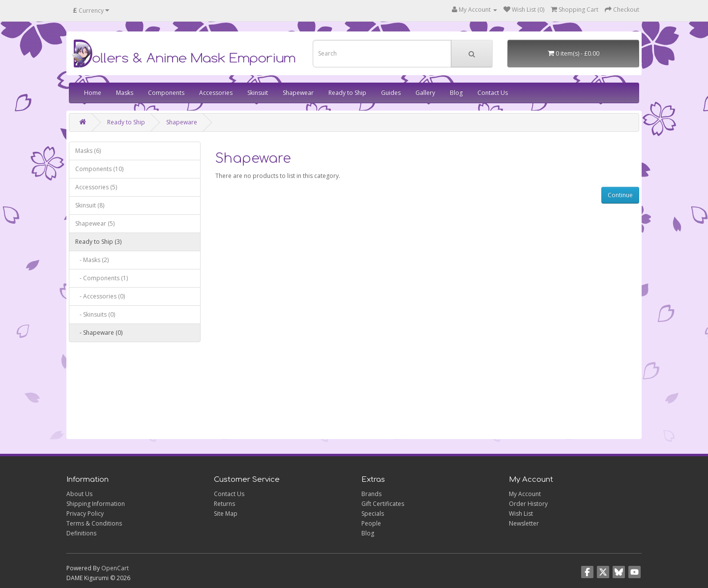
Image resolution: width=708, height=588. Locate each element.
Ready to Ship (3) (98, 242)
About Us (79, 494)
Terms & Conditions (94, 523)
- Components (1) (102, 278)
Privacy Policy (85, 514)
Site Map (226, 514)
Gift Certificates (383, 504)
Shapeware (182, 122)
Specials (373, 514)
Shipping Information (96, 504)
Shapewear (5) (95, 223)
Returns (224, 504)
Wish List (521, 514)
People (371, 523)
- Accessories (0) (100, 296)
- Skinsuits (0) (95, 314)
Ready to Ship (347, 93)
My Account (525, 494)
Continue (620, 195)
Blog (456, 93)
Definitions (81, 533)
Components (166, 93)
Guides (391, 93)
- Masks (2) (92, 260)
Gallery (425, 93)
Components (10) (99, 169)
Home (93, 93)
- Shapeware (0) (99, 333)
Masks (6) (88, 151)
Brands (371, 494)
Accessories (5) (96, 187)
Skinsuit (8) (90, 205)
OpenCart (115, 568)
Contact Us (493, 93)
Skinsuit (258, 93)
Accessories (216, 93)
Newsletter (524, 523)
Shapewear (298, 93)
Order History (528, 504)
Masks (125, 93)
